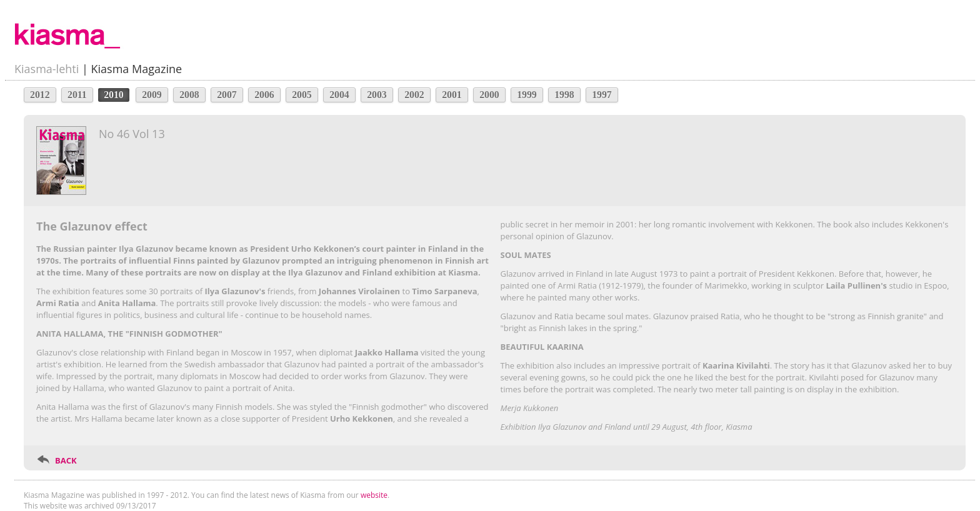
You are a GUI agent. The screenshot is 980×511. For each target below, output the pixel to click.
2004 (339, 95)
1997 (602, 95)
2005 (302, 95)
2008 (189, 95)
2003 (377, 95)
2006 (264, 95)
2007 (227, 95)
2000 (489, 95)
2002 (414, 95)
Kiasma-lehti (47, 69)
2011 (77, 95)
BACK (66, 460)
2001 (452, 95)
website (374, 495)
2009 (152, 95)
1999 (527, 95)
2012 (40, 95)
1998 (564, 95)
